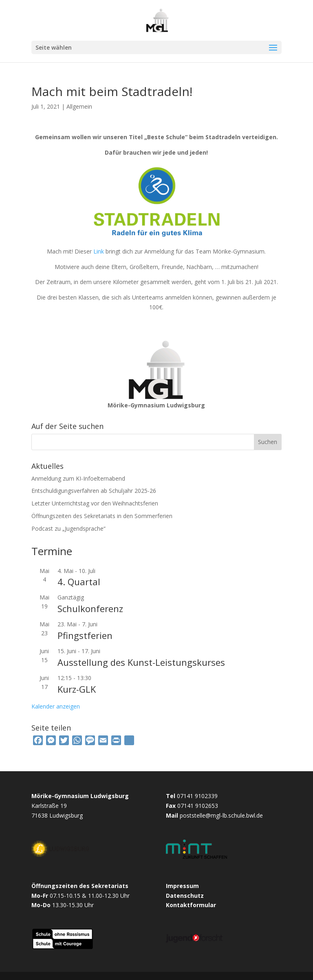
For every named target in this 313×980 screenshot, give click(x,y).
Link (99, 251)
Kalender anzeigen (56, 706)
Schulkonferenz (90, 608)
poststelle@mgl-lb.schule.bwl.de (221, 815)
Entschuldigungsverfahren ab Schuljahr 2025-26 (94, 491)
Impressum (182, 886)
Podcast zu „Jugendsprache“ (68, 528)
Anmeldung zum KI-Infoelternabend (78, 478)
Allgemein (79, 106)
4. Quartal (79, 582)
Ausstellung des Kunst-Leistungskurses (141, 662)
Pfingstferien (85, 635)
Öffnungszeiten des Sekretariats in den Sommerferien (102, 516)
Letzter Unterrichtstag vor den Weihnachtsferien (95, 503)
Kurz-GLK (77, 689)
